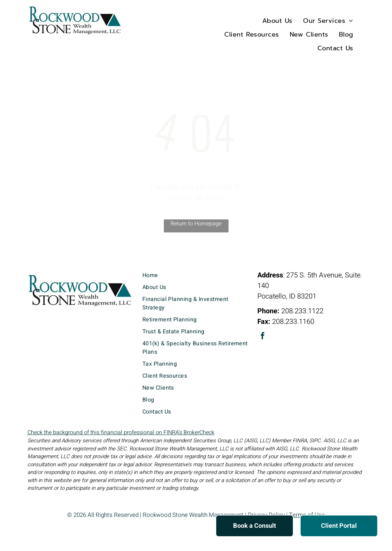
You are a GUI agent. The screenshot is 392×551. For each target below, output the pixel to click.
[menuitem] (277, 21)
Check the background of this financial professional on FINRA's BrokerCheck (121, 433)
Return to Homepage (196, 224)
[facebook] (263, 337)
